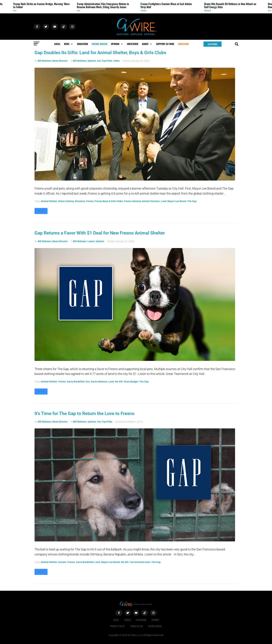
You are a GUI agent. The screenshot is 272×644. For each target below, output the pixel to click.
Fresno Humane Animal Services (142, 201)
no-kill (119, 382)
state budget (131, 382)
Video (116, 61)
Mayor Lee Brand (177, 201)
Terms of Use (137, 626)
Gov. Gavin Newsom (96, 382)
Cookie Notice (155, 626)
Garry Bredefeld (76, 382)
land (164, 201)
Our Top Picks (105, 61)
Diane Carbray (66, 201)
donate (62, 562)
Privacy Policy (118, 626)
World (208, 11)
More (41, 211)
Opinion (92, 61)
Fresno (90, 201)
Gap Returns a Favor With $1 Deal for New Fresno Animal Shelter (100, 233)
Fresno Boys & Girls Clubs (109, 201)
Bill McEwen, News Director (53, 61)
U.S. (15, 11)
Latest (91, 241)
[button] (69, 44)
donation (80, 201)
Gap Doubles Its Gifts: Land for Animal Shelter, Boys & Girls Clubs (100, 53)
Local (144, 11)
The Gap (192, 201)
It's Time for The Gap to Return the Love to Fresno (84, 413)
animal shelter (49, 201)
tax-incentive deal (140, 562)
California (141, 620)
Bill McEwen (80, 61)
